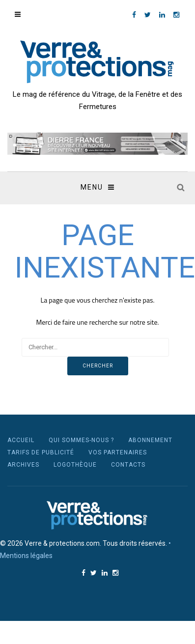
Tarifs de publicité (41, 452)
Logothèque (75, 465)
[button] (97, 144)
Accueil (21, 440)
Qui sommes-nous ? (81, 440)
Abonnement (150, 440)
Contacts (128, 465)
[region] (97, 144)
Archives (23, 465)
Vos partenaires (118, 452)
